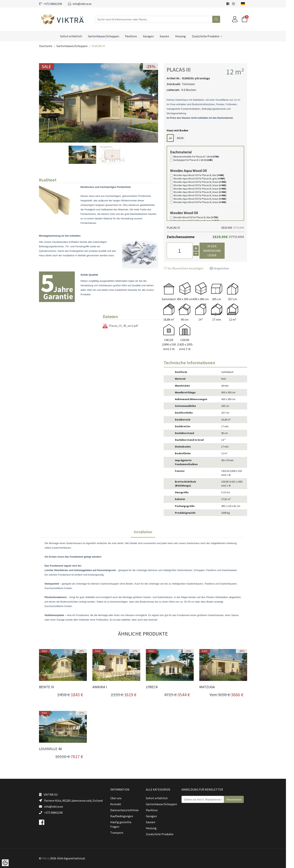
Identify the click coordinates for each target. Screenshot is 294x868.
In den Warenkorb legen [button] (216, 251)
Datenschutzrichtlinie (128, 810)
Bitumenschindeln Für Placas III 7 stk (200, 157)
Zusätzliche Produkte (210, 36)
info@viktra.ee (84, 4)
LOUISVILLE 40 (54, 749)
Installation (147, 532)
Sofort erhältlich (75, 36)
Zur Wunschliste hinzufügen (187, 268)
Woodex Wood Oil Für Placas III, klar (200, 217)
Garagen (152, 36)
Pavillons (135, 36)
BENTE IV (50, 687)
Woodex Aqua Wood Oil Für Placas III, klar (203, 175)
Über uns (120, 798)
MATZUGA (211, 687)
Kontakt (120, 804)
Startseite (50, 46)
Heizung (185, 36)
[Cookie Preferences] (5, 863)
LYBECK (156, 687)
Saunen (169, 36)
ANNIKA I (104, 687)
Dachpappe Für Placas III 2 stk (197, 160)
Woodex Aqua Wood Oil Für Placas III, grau (203, 179)
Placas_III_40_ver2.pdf (124, 326)
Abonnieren (238, 799)
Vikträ (50, 858)
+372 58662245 (55, 4)
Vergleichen (223, 268)
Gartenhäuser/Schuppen (108, 36)
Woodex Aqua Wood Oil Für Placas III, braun (204, 182)
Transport (121, 833)
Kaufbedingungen (126, 816)
